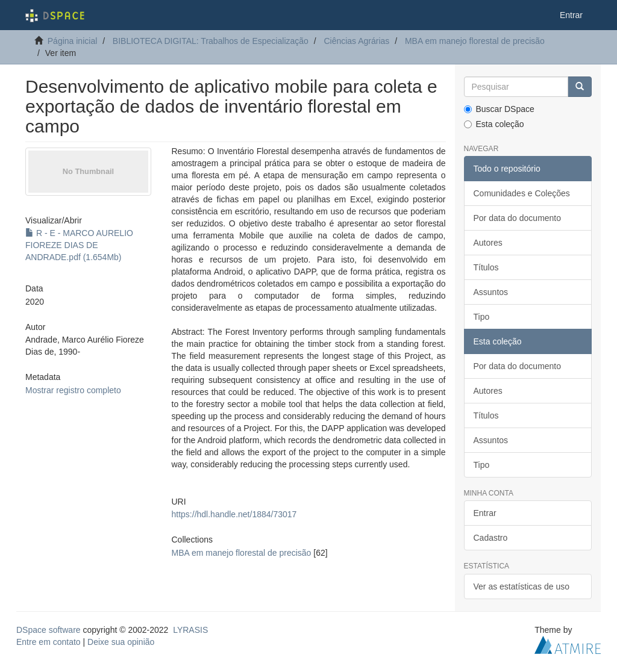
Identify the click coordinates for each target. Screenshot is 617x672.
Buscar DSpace (499, 109)
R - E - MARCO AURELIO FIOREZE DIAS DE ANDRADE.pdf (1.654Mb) (79, 245)
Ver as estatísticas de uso (522, 586)
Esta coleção (494, 124)
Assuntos (491, 292)
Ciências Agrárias (356, 41)
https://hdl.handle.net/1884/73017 (234, 514)
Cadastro (491, 538)
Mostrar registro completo (73, 390)
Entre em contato (49, 642)
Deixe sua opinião (121, 642)
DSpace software (49, 630)
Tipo (482, 317)
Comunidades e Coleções (522, 193)
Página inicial (73, 41)
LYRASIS (190, 630)
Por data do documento (518, 218)
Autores (488, 243)
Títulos (486, 267)
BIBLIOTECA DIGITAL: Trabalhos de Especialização (211, 41)
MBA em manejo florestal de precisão (475, 41)
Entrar (485, 513)
